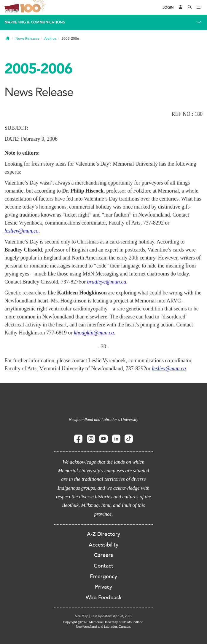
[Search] (190, 7)
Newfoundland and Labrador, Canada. (103, 627)
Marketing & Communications (35, 22)
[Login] (168, 8)
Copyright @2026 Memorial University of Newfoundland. (103, 622)
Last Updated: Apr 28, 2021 (111, 616)
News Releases (27, 39)
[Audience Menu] (181, 7)
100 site (34, 7)
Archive (50, 39)
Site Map (82, 616)
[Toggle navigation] (199, 7)
